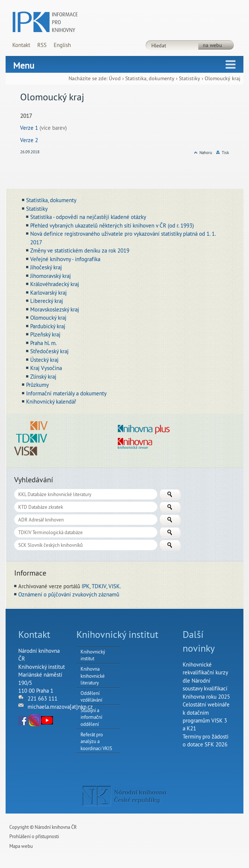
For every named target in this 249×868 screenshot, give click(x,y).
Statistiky (190, 79)
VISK (114, 586)
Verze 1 (29, 128)
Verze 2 (29, 140)
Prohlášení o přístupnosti (34, 836)
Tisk (225, 153)
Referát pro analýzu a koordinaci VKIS (96, 741)
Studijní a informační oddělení (91, 717)
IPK (86, 586)
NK (125, 796)
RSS (42, 45)
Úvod (115, 79)
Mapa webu (21, 846)
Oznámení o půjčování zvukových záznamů (69, 594)
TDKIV (99, 586)
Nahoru (206, 153)
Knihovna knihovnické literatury (93, 676)
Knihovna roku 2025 (206, 697)
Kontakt (21, 45)
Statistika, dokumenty (150, 79)
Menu (24, 65)
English (62, 45)
